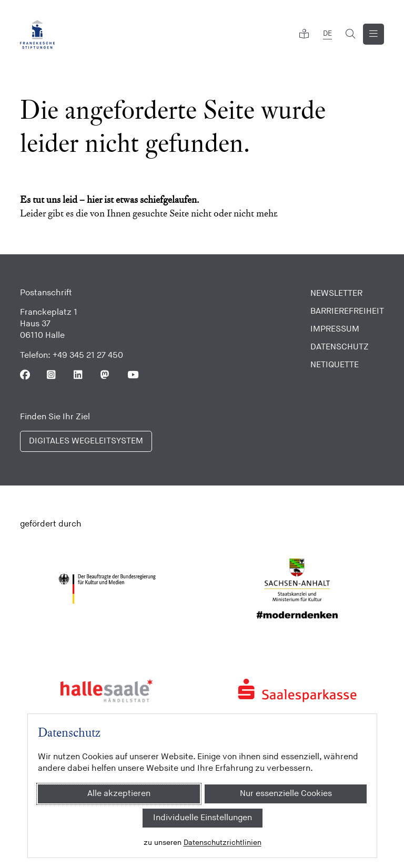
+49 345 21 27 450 (88, 355)
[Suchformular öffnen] (350, 34)
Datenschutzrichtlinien (222, 843)
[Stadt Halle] (107, 690)
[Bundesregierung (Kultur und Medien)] (107, 589)
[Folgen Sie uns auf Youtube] (132, 375)
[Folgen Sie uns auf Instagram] (52, 375)
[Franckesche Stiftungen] (37, 34)
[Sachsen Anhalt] (297, 589)
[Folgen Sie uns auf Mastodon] (105, 375)
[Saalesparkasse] (297, 690)
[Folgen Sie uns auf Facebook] (25, 375)
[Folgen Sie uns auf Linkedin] (79, 375)
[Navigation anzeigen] (373, 34)
